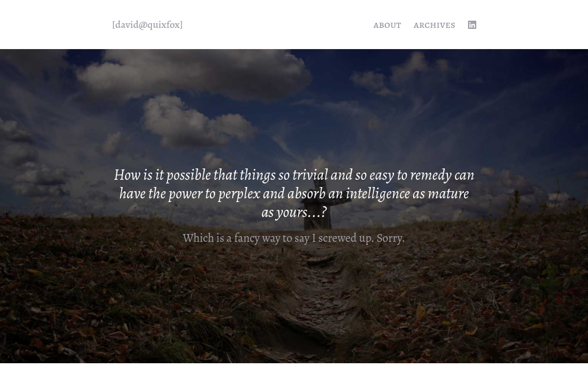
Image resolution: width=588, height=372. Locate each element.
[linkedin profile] (472, 25)
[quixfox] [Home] (148, 25)
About (387, 25)
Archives (435, 25)
